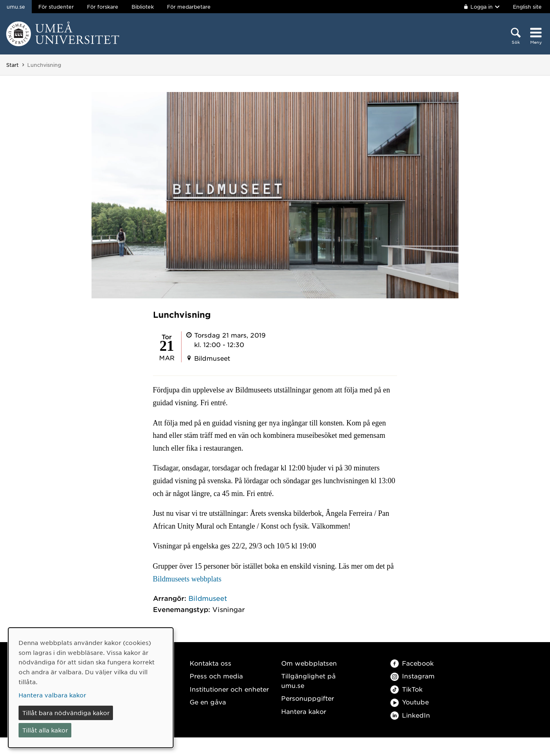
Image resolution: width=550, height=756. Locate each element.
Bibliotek (143, 7)
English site (527, 7)
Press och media (216, 676)
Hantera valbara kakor (52, 695)
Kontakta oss (210, 663)
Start (12, 65)
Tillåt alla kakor (45, 730)
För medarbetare (189, 7)
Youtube (410, 702)
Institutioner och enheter (229, 689)
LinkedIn (410, 715)
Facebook (412, 663)
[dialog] (91, 688)
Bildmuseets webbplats (187, 579)
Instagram (412, 676)
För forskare (103, 7)
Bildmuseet (208, 598)
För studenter (56, 7)
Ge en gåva (208, 702)
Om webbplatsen (309, 663)
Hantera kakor (304, 711)
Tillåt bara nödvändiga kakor (66, 713)
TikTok (407, 689)
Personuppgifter (308, 698)
